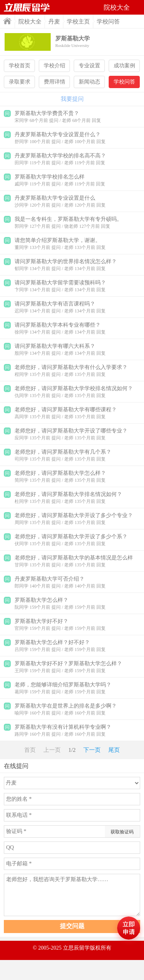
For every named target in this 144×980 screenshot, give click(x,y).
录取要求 (20, 82)
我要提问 (72, 99)
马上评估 (129, 928)
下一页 (92, 750)
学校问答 (124, 82)
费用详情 (55, 82)
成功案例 (124, 66)
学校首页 (20, 66)
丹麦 (54, 22)
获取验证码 (122, 832)
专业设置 (89, 66)
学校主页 (78, 22)
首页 (7, 21)
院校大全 (30, 22)
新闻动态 (89, 82)
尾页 (114, 750)
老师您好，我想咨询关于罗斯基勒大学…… (72, 895)
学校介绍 (55, 66)
